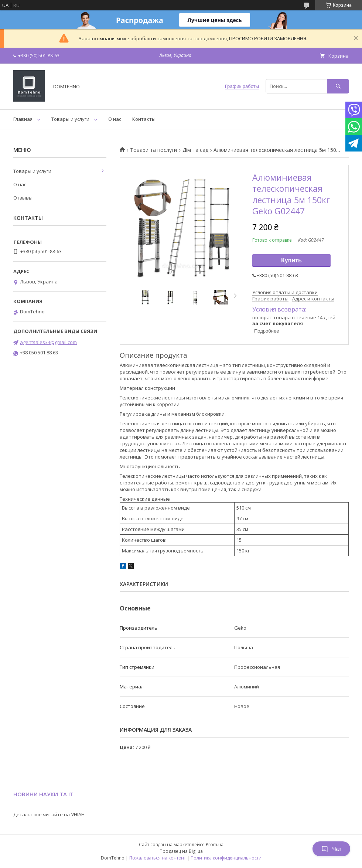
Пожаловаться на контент (158, 858)
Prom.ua (215, 845)
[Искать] (338, 86)
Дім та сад (195, 150)
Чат (331, 849)
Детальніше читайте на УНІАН (49, 814)
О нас (115, 119)
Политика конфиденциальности (226, 858)
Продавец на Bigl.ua (181, 851)
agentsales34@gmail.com (48, 342)
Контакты (144, 119)
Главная (23, 119)
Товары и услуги (70, 119)
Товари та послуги (153, 150)
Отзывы (23, 198)
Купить (291, 260)
